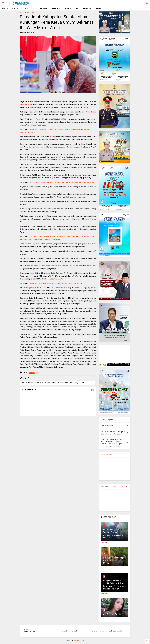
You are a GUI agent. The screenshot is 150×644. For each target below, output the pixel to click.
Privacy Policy (74, 631)
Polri (33, 8)
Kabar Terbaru (107, 454)
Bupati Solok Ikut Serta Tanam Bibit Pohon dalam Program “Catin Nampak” (56, 283)
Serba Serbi (57, 8)
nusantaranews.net (79, 640)
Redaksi (64, 631)
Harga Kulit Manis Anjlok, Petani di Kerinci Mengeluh (115, 561)
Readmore (104, 542)
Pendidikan (87, 8)
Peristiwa (43, 8)
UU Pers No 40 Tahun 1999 (97, 631)
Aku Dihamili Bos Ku (112, 614)
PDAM (98, 8)
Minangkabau (91, 112)
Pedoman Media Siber (116, 631)
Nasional (15, 8)
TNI (26, 8)
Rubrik (68, 8)
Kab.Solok (31, 12)
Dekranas (52, 137)
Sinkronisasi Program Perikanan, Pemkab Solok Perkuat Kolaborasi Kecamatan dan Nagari (62, 182)
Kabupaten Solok (26, 105)
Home (5, 8)
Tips (76, 8)
